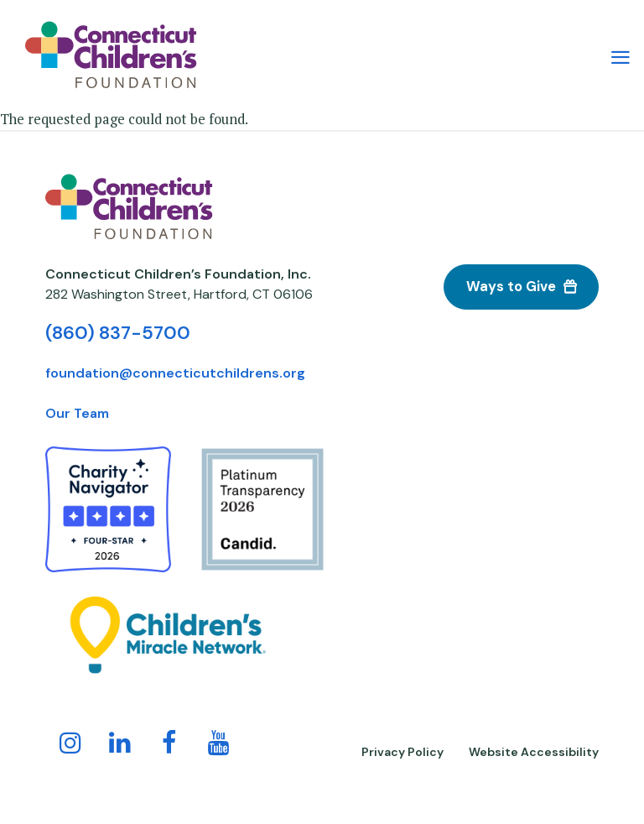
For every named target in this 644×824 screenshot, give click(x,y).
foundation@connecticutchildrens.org (175, 373)
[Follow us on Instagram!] (70, 746)
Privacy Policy (402, 752)
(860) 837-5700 (118, 333)
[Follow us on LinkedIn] (120, 746)
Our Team (77, 413)
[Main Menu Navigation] (621, 55)
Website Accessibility (534, 752)
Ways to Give (511, 287)
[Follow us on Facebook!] (169, 746)
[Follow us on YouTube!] (219, 746)
